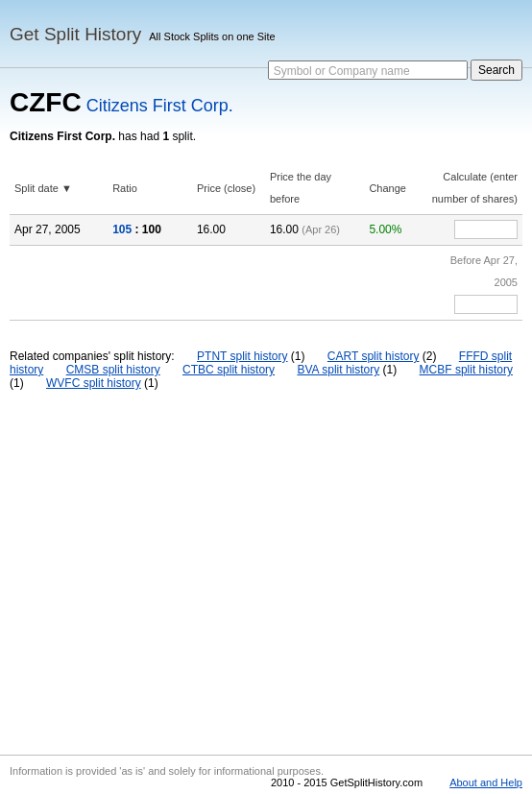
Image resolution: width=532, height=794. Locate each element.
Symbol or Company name (342, 71)
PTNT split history (242, 356)
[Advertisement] (266, 572)
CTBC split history (229, 370)
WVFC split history (94, 383)
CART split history (374, 356)
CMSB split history (113, 370)
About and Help (486, 782)
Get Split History (75, 34)
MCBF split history (466, 370)
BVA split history (338, 370)
